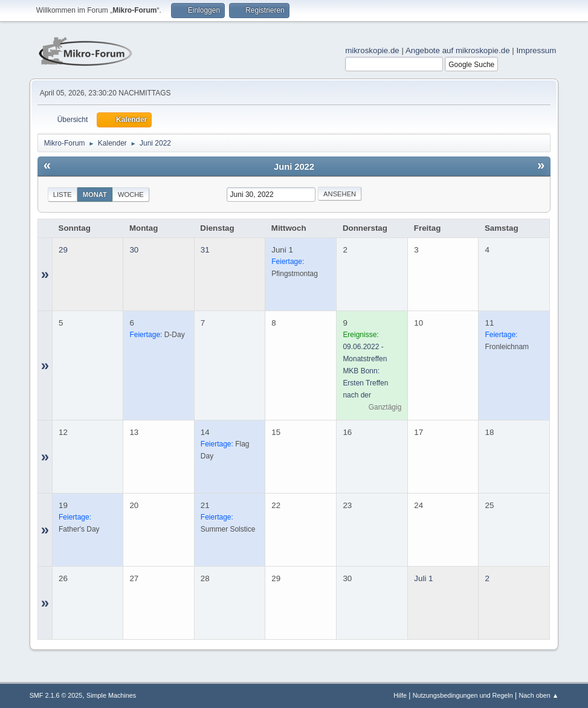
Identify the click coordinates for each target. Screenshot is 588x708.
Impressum (536, 50)
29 (63, 250)
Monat (95, 195)
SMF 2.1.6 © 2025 (56, 695)
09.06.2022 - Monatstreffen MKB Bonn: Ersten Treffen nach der (365, 371)
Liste (63, 195)
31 (205, 250)
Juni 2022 (294, 167)
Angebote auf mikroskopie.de (458, 50)
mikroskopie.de (372, 50)
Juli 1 (423, 578)
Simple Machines (111, 695)
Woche (131, 195)
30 (134, 250)
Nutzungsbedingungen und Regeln (463, 695)
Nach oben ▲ (539, 695)
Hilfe (400, 695)
